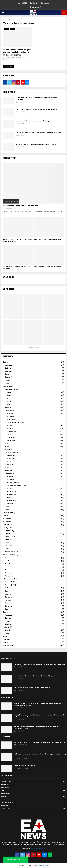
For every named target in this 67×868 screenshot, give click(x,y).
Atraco (7, 621)
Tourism (8, 407)
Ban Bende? (7, 642)
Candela (8, 624)
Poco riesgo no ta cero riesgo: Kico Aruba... (48, 239)
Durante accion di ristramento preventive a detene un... (18, 268)
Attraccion (9, 573)
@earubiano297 (33, 348)
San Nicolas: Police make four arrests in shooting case (34, 121)
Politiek (8, 510)
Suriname (8, 606)
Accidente (9, 615)
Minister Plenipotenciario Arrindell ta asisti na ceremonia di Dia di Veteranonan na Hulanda (36, 728)
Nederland (11, 504)
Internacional (8, 579)
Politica (8, 537)
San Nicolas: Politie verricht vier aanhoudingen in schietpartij (36, 109)
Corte (7, 543)
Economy (10, 395)
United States (12, 419)
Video (5, 636)
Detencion (9, 618)
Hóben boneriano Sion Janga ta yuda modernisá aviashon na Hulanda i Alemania (17, 52)
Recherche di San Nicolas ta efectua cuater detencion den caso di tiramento (38, 99)
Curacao (10, 425)
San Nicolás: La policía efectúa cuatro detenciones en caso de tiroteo (39, 133)
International (9, 410)
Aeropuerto (9, 576)
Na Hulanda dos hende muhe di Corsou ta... (48, 267)
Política (8, 383)
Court (9, 398)
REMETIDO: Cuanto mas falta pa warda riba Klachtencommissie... (17, 240)
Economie (11, 458)
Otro (7, 609)
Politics (8, 446)
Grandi (7, 630)
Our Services (35, 3)
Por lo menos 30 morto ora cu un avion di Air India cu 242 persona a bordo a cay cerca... (40, 755)
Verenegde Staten (13, 483)
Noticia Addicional (11, 552)
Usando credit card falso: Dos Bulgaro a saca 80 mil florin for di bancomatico (39, 742)
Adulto (7, 633)
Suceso (6, 612)
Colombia (10, 416)
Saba (9, 434)
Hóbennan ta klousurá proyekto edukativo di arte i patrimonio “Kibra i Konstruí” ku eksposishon (37, 704)
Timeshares (9, 564)
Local (5, 528)
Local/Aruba (9, 365)
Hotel (7, 561)
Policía (8, 380)
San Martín (9, 377)
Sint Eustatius (12, 437)
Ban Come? (7, 639)
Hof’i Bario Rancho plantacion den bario (21, 206)
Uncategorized (8, 645)
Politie (7, 507)
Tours (7, 570)
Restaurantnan (10, 567)
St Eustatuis (7, 519)
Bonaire (7, 29)
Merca (7, 603)
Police (7, 443)
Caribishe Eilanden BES (13, 486)
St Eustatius (7, 522)
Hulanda (8, 600)
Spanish (6, 362)
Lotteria (8, 549)
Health (9, 392)
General (8, 558)
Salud (7, 531)
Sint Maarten (11, 431)
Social (9, 401)
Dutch (5, 449)
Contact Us (45, 3)
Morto (5, 627)
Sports (7, 404)
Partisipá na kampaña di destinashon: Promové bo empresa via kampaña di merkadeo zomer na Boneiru (39, 716)
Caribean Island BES (12, 422)
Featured (12, 29)
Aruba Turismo (8, 555)
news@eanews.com (38, 849)
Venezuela (9, 371)
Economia (9, 546)
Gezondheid (11, 455)
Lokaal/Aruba (10, 452)
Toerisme (8, 470)
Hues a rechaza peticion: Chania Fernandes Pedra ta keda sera (37, 144)
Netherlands (11, 440)
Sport (7, 467)
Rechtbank (11, 464)
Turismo (8, 368)
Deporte (6, 516)
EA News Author (9, 58)
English (6, 386)
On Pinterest (9, 289)
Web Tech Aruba (43, 866)
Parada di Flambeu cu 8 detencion (25, 766)
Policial (8, 534)
